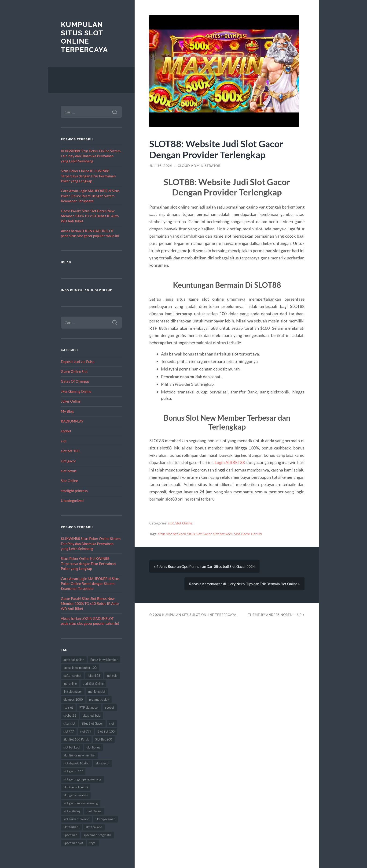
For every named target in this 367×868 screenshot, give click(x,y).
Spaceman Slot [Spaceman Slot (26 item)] (73, 843)
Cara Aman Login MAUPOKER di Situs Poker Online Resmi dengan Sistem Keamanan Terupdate (90, 196)
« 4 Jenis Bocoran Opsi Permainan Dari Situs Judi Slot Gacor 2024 (204, 566)
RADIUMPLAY (72, 421)
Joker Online (71, 401)
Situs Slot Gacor (199, 534)
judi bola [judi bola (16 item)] (112, 676)
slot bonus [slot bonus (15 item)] (93, 747)
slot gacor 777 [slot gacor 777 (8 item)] (73, 771)
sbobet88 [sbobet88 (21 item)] (70, 715)
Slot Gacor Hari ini (248, 534)
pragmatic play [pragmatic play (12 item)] (99, 700)
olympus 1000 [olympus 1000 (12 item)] (73, 700)
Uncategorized (72, 501)
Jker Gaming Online (76, 391)
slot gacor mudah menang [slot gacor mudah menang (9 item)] (81, 803)
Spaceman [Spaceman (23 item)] (70, 835)
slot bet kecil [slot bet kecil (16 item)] (72, 747)
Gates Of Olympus (75, 381)
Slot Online (69, 481)
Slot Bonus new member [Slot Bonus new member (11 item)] (80, 755)
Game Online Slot (74, 371)
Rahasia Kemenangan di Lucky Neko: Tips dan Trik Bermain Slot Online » (244, 584)
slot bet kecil (223, 534)
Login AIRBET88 (230, 462)
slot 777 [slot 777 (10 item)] (86, 731)
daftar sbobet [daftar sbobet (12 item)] (72, 676)
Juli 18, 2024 (161, 166)
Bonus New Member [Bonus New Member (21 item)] (104, 660)
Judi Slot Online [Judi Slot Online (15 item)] (93, 684)
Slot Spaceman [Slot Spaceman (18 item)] (105, 819)
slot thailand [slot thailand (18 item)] (94, 827)
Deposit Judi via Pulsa (78, 362)
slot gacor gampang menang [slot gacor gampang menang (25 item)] (82, 779)
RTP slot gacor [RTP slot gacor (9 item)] (89, 707)
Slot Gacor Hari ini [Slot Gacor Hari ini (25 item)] (76, 787)
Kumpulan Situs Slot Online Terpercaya (84, 37)
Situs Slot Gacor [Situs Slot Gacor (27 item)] (92, 723)
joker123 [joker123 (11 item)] (94, 676)
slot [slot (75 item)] (112, 723)
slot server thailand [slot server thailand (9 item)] (76, 819)
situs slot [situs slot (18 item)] (69, 723)
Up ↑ (301, 615)
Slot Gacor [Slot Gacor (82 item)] (103, 763)
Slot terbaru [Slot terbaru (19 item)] (71, 827)
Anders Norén (279, 615)
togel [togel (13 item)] (93, 843)
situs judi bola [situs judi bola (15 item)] (92, 715)
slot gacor (68, 461)
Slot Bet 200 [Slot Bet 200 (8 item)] (104, 739)
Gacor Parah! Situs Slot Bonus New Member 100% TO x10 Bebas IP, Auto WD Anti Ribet (90, 216)
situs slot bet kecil (172, 534)
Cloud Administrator (199, 166)
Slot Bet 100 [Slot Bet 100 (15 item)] (106, 731)
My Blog (67, 411)
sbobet (66, 431)
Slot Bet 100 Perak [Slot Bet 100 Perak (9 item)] (76, 739)
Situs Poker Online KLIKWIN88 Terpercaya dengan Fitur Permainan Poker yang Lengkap (88, 176)
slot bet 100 (70, 451)
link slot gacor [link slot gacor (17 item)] (73, 692)
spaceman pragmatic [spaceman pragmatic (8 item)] (97, 835)
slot (64, 441)
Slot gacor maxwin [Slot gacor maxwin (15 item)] (76, 795)
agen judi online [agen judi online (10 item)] (74, 660)
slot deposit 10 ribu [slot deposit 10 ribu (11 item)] (76, 763)
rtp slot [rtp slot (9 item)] (68, 707)
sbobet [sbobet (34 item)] (110, 707)
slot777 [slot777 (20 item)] (69, 731)
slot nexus (69, 471)
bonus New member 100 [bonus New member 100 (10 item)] (80, 668)
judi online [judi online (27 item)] (70, 684)
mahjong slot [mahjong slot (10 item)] (97, 692)
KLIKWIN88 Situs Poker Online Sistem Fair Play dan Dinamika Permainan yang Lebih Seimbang (91, 156)
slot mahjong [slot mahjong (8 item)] (72, 811)
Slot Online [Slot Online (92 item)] (94, 811)
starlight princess (74, 491)
